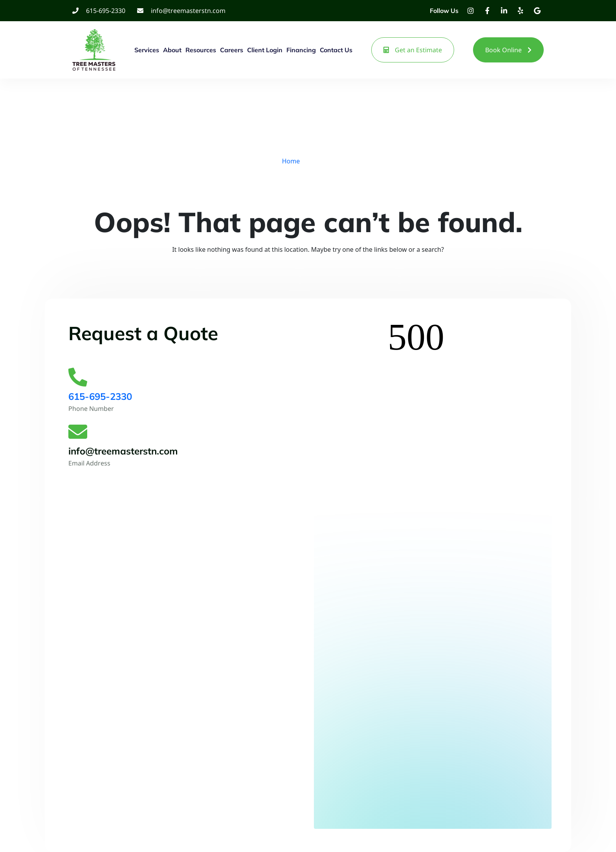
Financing (301, 50)
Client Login (265, 50)
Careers (232, 50)
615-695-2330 (100, 396)
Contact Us (336, 50)
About (172, 50)
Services (147, 50)
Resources (201, 50)
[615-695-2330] (78, 377)
